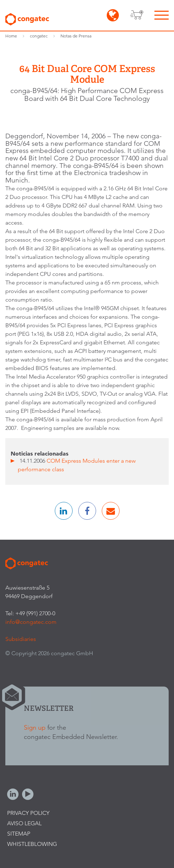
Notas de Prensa (76, 36)
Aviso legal (24, 823)
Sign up (35, 727)
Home (11, 36)
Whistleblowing (32, 844)
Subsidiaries (21, 639)
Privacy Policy (28, 813)
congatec (39, 36)
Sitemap (19, 834)
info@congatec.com (31, 622)
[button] (64, 511)
